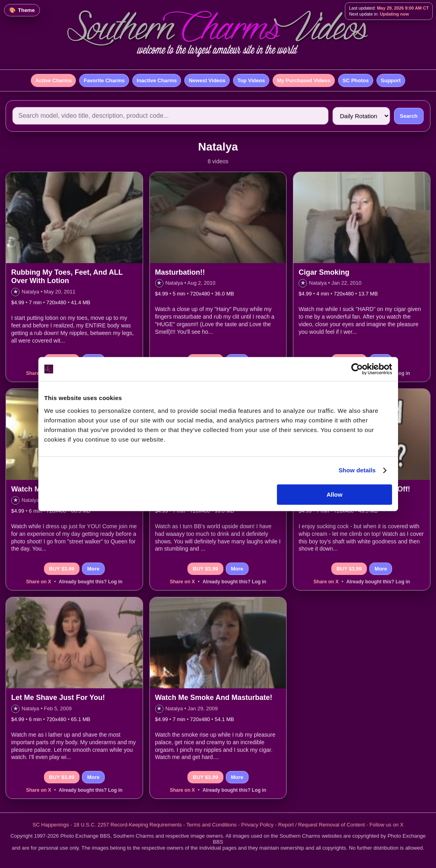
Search (409, 116)
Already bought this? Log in (91, 582)
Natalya (30, 292)
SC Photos (356, 80)
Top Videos (251, 80)
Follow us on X (386, 825)
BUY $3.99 (62, 569)
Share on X (39, 582)
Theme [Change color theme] (26, 10)
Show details (357, 470)
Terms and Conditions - (214, 825)
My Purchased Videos (304, 80)
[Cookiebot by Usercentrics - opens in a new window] (357, 369)
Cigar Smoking (324, 272)
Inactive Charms (157, 80)
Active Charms (53, 80)
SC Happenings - (53, 825)
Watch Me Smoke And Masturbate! (214, 698)
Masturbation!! (180, 272)
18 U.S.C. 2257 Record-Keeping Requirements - (130, 825)
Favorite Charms (104, 80)
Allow (334, 494)
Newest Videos (207, 80)
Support (391, 80)
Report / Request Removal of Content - (324, 825)
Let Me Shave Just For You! (58, 698)
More (93, 569)
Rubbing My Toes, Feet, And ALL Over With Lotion (67, 277)
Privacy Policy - (260, 825)
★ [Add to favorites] (16, 292)
